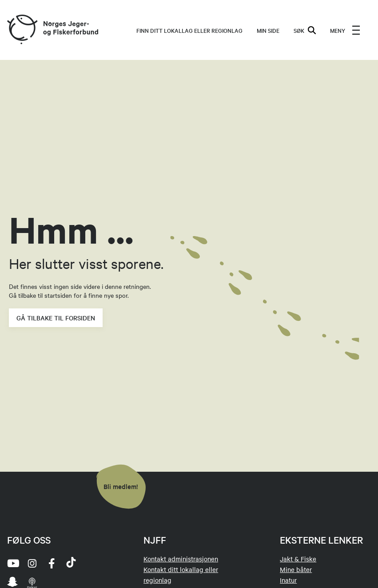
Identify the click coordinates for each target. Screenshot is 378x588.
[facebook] (52, 563)
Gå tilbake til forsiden (56, 318)
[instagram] (32, 563)
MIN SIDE (268, 30)
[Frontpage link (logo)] (22, 30)
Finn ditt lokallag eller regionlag (189, 30)
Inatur (288, 580)
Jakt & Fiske (298, 559)
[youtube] (12, 563)
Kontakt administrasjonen (181, 559)
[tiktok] (71, 563)
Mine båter (296, 569)
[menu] (345, 30)
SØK (305, 30)
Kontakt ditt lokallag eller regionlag (181, 575)
